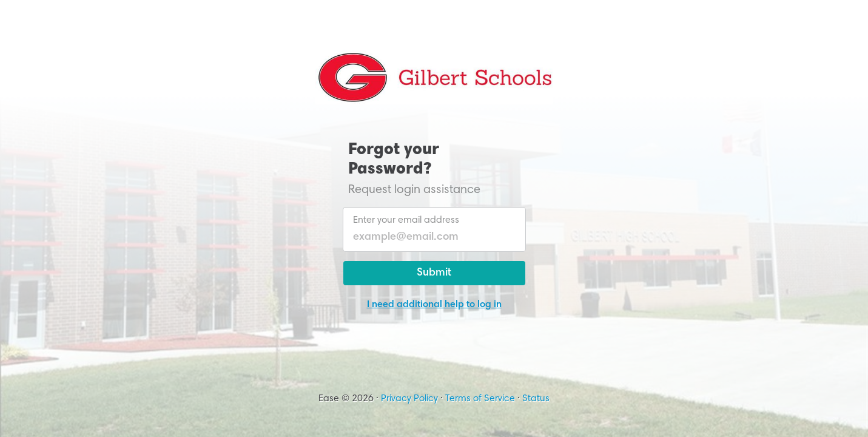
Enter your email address (406, 220)
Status (536, 399)
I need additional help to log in (434, 305)
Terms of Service (480, 399)
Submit (434, 273)
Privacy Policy (409, 399)
